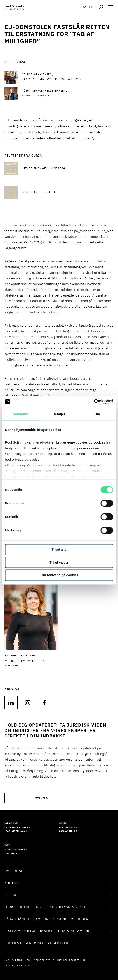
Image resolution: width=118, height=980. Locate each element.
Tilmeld (42, 798)
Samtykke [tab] (21, 414)
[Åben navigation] (111, 7)
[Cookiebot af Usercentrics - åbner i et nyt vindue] (94, 402)
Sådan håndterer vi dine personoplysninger (46, 919)
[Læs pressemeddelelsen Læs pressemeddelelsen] (57, 192)
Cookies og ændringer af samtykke (37, 943)
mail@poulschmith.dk (71, 960)
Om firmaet (15, 871)
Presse (11, 895)
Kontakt (12, 883)
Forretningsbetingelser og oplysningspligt (46, 907)
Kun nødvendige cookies (59, 575)
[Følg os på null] (11, 703)
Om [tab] (97, 414)
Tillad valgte (59, 562)
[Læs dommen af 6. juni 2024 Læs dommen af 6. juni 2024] (57, 169)
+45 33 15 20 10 (20, 966)
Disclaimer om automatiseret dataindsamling (47, 931)
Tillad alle (59, 549)
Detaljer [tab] (59, 414)
